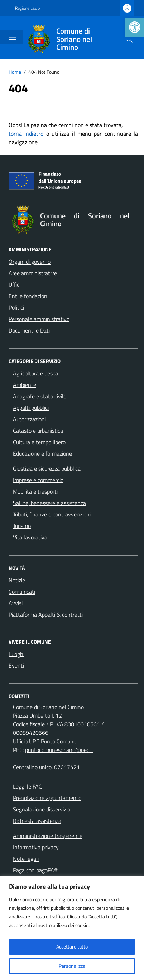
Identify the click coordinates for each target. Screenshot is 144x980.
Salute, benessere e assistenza (49, 503)
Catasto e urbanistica (38, 431)
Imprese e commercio (38, 480)
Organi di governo (30, 262)
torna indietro (26, 134)
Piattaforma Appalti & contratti (46, 615)
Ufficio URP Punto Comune (45, 741)
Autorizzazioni (29, 419)
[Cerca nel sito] (129, 39)
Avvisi (16, 603)
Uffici (15, 285)
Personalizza (72, 966)
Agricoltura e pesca (35, 373)
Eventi (16, 665)
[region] (72, 928)
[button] (135, 27)
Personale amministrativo (39, 319)
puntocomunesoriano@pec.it (59, 750)
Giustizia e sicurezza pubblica (47, 469)
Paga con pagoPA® (35, 870)
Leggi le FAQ (28, 786)
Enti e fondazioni (28, 296)
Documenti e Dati (29, 330)
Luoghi (16, 654)
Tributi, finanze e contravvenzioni (52, 514)
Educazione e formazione (42, 453)
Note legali (26, 859)
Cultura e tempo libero (39, 442)
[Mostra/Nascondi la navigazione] (13, 37)
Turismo (22, 526)
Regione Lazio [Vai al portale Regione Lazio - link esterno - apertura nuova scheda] (27, 8)
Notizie (17, 580)
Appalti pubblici (31, 408)
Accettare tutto (72, 947)
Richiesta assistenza (37, 821)
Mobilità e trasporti (35, 491)
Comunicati (22, 592)
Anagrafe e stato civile (40, 396)
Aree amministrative (33, 273)
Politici (16, 307)
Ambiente (25, 385)
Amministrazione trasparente (48, 836)
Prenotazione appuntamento (47, 798)
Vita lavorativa (30, 537)
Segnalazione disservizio (42, 809)
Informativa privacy (36, 847)
